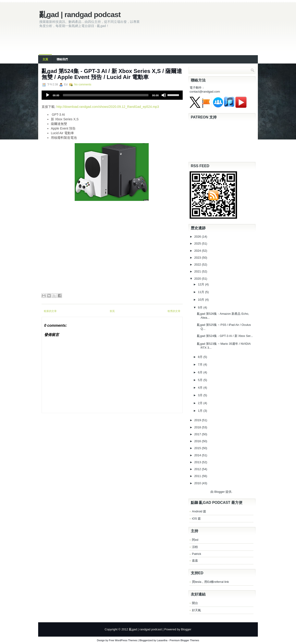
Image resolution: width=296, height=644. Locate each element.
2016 (198, 441)
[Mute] (164, 95)
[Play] (48, 95)
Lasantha (162, 640)
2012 (198, 469)
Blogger (220, 492)
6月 (201, 372)
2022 (198, 265)
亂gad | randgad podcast (80, 15)
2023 (198, 258)
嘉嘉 (195, 561)
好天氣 (196, 610)
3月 (201, 395)
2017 (198, 434)
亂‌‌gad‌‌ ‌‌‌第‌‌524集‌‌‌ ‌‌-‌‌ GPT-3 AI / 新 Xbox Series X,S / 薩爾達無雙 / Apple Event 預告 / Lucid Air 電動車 (112, 74)
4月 (201, 388)
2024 (198, 251)
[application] (112, 95)
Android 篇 (199, 511)
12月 (202, 284)
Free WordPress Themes (123, 640)
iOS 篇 (196, 519)
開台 (195, 603)
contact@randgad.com (205, 92)
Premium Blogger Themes (184, 640)
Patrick (197, 554)
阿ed (195, 540)
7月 (201, 364)
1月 (201, 411)
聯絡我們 (62, 59)
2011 (198, 476)
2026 (198, 237)
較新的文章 (50, 311)
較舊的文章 (174, 311)
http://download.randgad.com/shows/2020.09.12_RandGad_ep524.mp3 (108, 107)
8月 (201, 357)
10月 (202, 300)
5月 (201, 380)
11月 (202, 292)
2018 (198, 427)
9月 (201, 307)
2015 (198, 448)
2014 (198, 455)
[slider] (106, 95)
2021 (198, 271)
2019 (198, 420)
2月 (201, 403)
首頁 (112, 311)
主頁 (45, 59)
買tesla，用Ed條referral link (210, 582)
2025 (198, 243)
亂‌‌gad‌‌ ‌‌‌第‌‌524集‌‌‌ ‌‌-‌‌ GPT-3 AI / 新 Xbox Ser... (225, 336)
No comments (83, 85)
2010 (198, 483)
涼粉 (195, 547)
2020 (198, 279)
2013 (198, 462)
